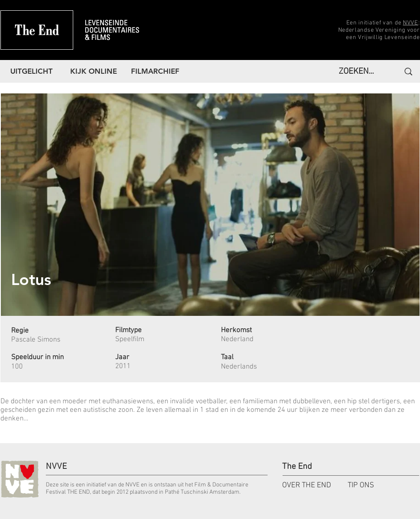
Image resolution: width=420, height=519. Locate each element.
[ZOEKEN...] (359, 72)
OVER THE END (307, 485)
